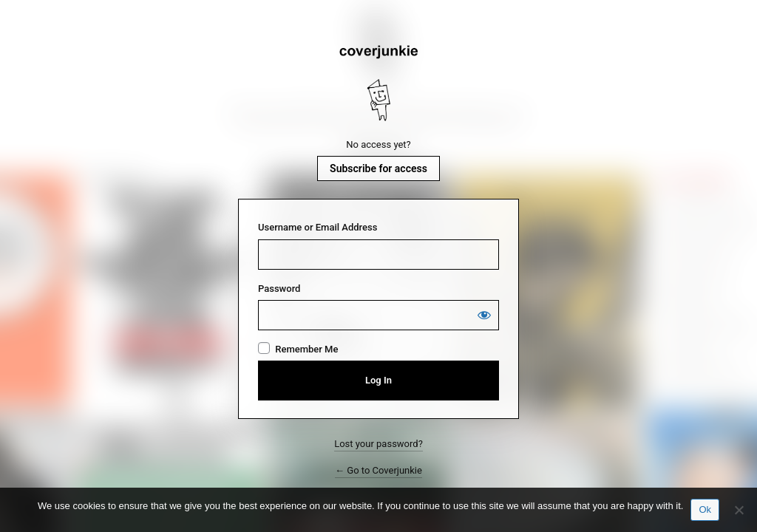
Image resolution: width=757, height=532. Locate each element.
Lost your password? (378, 444)
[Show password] (484, 315)
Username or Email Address (318, 227)
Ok (705, 509)
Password (279, 289)
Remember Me (306, 349)
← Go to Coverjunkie (378, 470)
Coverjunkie (378, 83)
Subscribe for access (378, 168)
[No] (739, 510)
